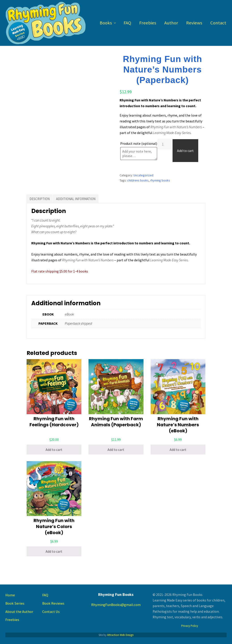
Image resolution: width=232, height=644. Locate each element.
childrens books (138, 180)
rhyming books (160, 180)
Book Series (15, 603)
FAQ (45, 595)
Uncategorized (143, 175)
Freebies (12, 620)
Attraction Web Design (120, 635)
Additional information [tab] (76, 199)
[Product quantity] (164, 144)
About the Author (19, 612)
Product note (139, 143)
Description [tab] (40, 199)
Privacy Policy (190, 626)
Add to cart (185, 151)
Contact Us (51, 612)
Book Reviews (53, 603)
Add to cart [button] (54, 450)
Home (10, 595)
